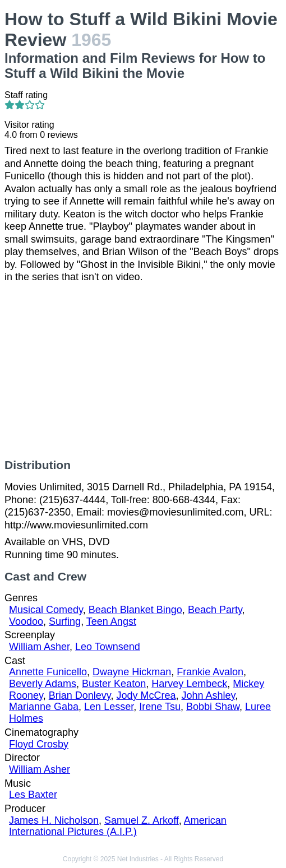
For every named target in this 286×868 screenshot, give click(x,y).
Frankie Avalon (210, 672)
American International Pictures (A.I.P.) (118, 826)
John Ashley (209, 695)
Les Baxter (33, 795)
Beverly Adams (43, 684)
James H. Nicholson (54, 820)
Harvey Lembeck (189, 684)
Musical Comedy (46, 610)
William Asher (39, 647)
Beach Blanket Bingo (135, 610)
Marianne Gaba (44, 707)
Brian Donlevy (80, 695)
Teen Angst (111, 621)
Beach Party (215, 610)
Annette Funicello (48, 672)
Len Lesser (109, 707)
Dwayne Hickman (132, 672)
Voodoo (26, 621)
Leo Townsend (108, 647)
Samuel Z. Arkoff (142, 820)
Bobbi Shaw (213, 707)
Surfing (65, 621)
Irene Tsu (160, 707)
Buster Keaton (114, 684)
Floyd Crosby (39, 744)
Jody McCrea (146, 695)
